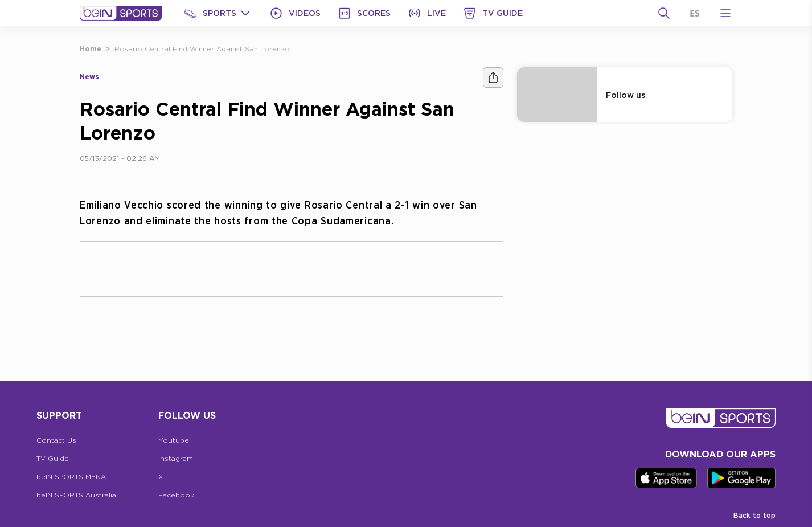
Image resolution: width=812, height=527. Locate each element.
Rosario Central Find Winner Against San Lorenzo (202, 49)
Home (91, 49)
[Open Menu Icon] (725, 13)
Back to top (754, 515)
